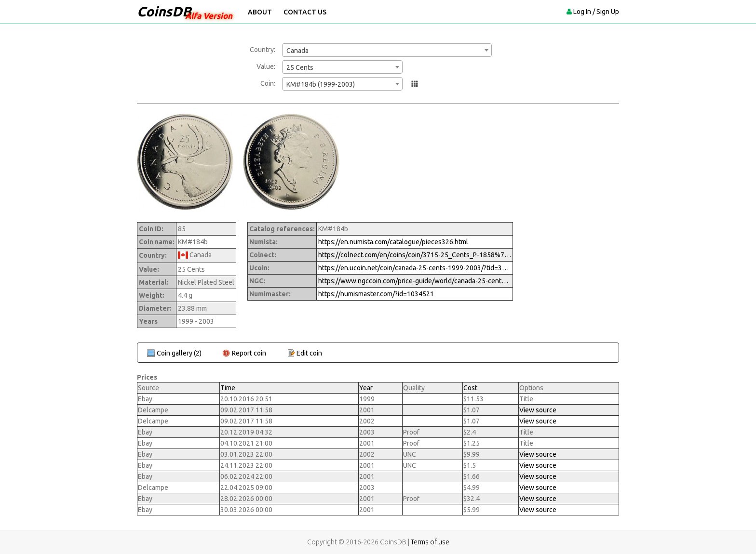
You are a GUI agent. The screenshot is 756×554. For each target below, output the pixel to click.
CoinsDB (164, 11)
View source (538, 410)
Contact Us (305, 12)
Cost (470, 388)
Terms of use (430, 542)
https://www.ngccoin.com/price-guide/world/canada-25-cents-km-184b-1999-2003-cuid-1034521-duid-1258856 (415, 281)
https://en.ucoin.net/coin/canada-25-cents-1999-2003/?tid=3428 (415, 268)
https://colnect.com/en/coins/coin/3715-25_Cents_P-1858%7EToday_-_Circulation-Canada (415, 255)
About (260, 12)
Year (366, 388)
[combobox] (387, 50)
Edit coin (309, 353)
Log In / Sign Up (596, 12)
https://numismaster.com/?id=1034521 (376, 294)
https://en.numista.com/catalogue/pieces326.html (393, 242)
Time (228, 388)
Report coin (249, 353)
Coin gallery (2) (179, 353)
